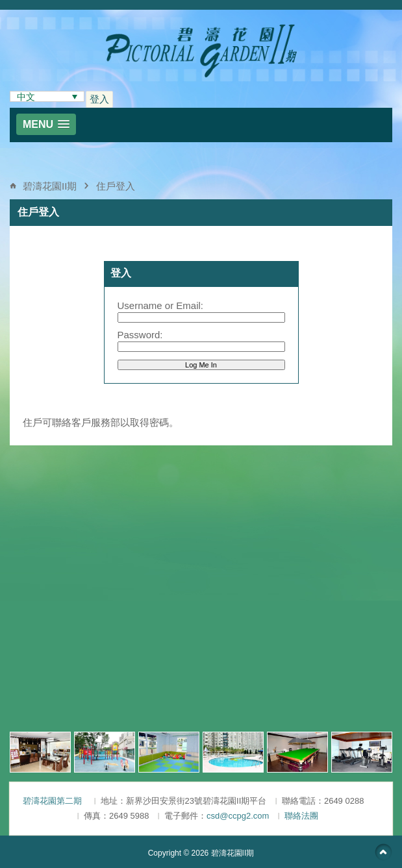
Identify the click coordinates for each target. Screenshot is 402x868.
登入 (99, 99)
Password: (140, 335)
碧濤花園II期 (50, 186)
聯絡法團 (301, 816)
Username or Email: (161, 305)
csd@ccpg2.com (238, 816)
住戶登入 (116, 186)
